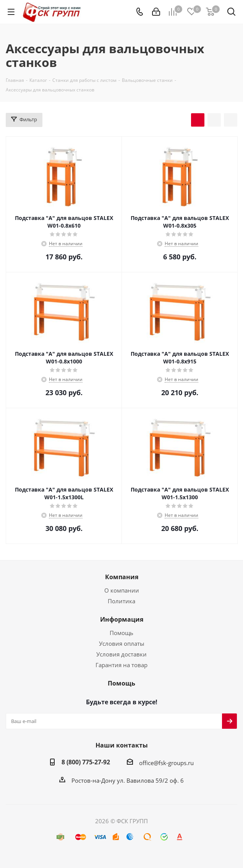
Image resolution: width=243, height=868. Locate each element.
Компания (122, 577)
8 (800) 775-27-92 (86, 762)
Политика (122, 601)
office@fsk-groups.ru (166, 763)
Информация (122, 619)
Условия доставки (122, 654)
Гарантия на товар (122, 665)
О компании (122, 590)
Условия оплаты (122, 643)
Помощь (122, 633)
